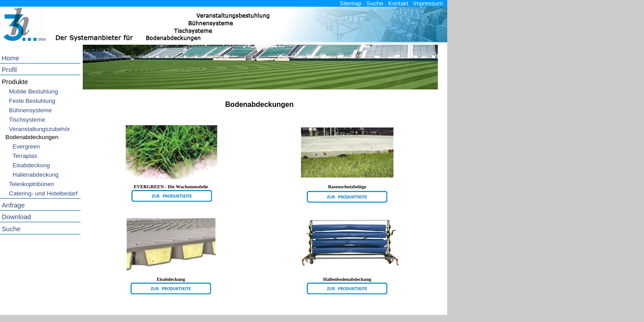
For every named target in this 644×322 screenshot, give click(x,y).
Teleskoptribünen (32, 184)
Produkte (15, 82)
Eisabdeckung (31, 165)
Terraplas (25, 156)
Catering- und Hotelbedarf (43, 193)
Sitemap (351, 3)
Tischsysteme (27, 120)
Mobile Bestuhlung (34, 91)
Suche (375, 3)
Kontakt (398, 3)
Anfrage (13, 205)
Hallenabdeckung (36, 175)
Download (16, 217)
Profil (9, 70)
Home (11, 58)
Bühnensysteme (30, 110)
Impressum (428, 3)
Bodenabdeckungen (32, 137)
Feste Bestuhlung (32, 101)
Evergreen (26, 146)
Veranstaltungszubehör (39, 129)
